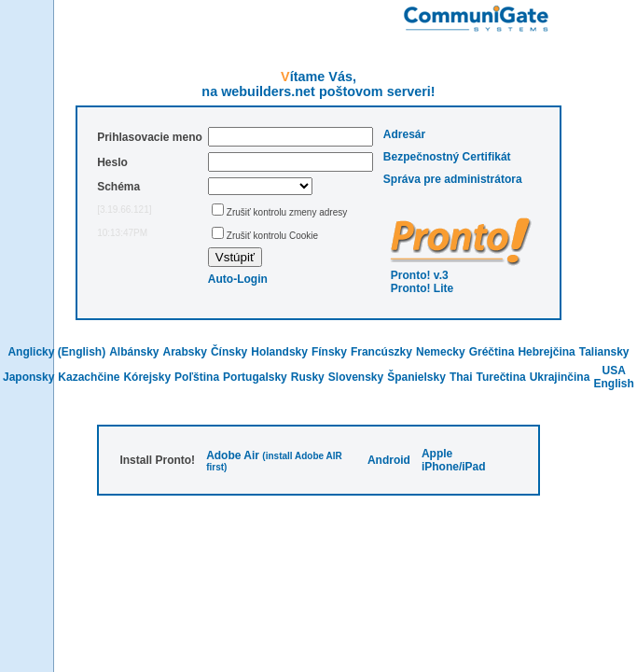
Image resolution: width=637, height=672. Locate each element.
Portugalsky (255, 377)
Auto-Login (238, 279)
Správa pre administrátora (453, 179)
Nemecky (441, 352)
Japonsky (28, 377)
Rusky (308, 377)
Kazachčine (89, 377)
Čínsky (229, 352)
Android (389, 460)
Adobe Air (233, 455)
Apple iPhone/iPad (454, 460)
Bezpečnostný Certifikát (447, 157)
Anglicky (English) (56, 352)
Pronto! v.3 (420, 275)
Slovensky (356, 377)
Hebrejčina (546, 352)
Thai (461, 377)
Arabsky (185, 352)
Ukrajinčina (560, 377)
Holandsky (279, 352)
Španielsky (416, 377)
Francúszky (381, 352)
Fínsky (329, 352)
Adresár (404, 134)
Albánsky (134, 352)
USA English (614, 377)
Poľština (197, 377)
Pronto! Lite (422, 288)
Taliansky (604, 352)
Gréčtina (492, 352)
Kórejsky (147, 377)
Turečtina (501, 377)
